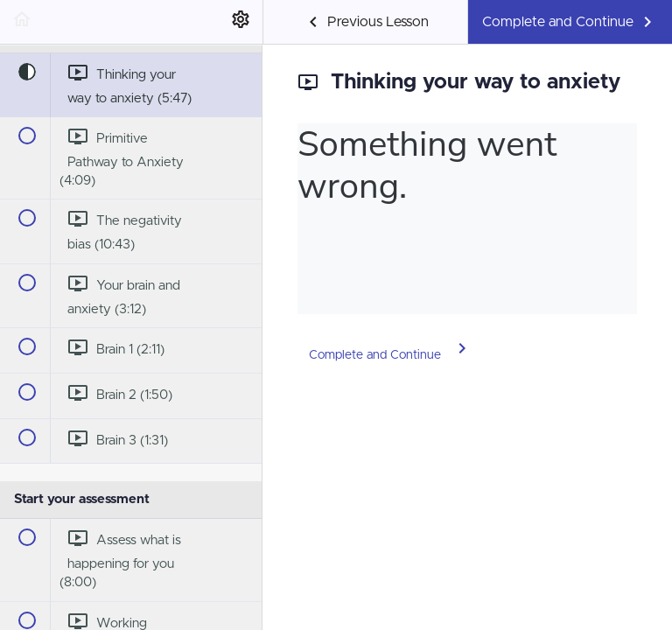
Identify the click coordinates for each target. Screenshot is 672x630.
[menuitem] (241, 22)
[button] (22, 22)
